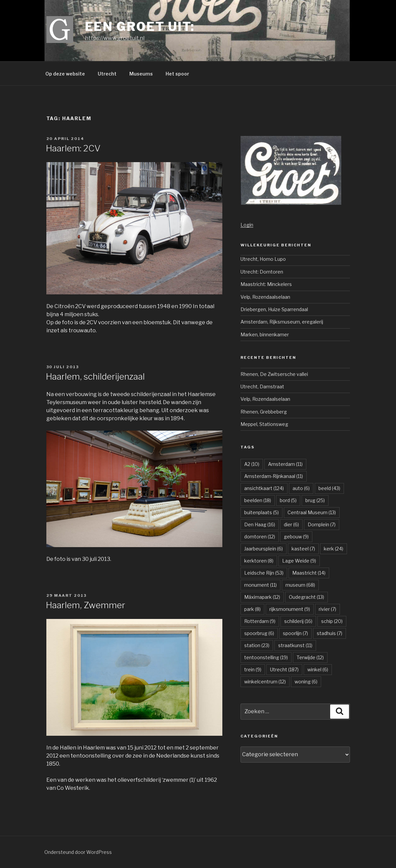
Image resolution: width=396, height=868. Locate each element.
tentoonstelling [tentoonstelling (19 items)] (266, 657)
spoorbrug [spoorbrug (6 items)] (259, 633)
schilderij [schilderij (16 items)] (298, 621)
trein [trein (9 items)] (253, 669)
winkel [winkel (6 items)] (318, 669)
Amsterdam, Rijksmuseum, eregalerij (282, 322)
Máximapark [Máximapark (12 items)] (262, 597)
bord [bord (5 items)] (288, 500)
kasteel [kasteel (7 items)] (303, 549)
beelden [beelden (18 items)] (258, 500)
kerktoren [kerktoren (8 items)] (259, 561)
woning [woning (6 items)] (306, 682)
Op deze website (65, 74)
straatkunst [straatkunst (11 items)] (295, 645)
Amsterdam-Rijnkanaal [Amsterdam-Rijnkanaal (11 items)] (274, 476)
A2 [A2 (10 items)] (252, 464)
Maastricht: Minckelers (266, 284)
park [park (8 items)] (252, 609)
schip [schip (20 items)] (332, 621)
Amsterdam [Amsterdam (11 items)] (285, 464)
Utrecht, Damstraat (262, 387)
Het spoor (177, 74)
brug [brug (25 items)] (315, 500)
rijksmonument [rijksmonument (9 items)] (290, 609)
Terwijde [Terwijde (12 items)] (310, 657)
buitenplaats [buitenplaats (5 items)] (261, 512)
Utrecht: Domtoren (262, 272)
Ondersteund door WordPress (78, 852)
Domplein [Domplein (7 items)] (322, 524)
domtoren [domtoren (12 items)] (260, 537)
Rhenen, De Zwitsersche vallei (274, 374)
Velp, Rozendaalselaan (265, 297)
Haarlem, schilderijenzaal (95, 376)
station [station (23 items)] (257, 645)
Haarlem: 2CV (73, 148)
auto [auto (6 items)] (301, 488)
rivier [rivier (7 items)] (327, 609)
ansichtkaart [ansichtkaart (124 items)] (264, 488)
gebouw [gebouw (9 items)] (296, 537)
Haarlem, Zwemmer (85, 605)
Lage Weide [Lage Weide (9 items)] (299, 561)
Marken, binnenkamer (265, 334)
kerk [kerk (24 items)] (334, 549)
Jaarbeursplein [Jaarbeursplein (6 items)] (263, 549)
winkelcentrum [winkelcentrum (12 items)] (265, 682)
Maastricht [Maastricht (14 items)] (309, 573)
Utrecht (107, 74)
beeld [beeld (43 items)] (329, 488)
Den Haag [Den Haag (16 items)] (260, 524)
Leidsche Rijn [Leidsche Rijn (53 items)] (264, 573)
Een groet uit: (140, 27)
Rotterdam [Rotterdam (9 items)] (260, 621)
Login (247, 225)
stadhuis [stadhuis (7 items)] (329, 633)
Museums (141, 74)
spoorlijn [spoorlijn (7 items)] (295, 633)
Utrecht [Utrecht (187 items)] (284, 669)
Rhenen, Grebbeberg (264, 412)
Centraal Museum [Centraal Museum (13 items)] (312, 512)
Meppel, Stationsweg (264, 424)
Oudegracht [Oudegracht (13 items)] (306, 597)
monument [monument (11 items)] (260, 585)
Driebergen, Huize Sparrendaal (274, 309)
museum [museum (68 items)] (300, 585)
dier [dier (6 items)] (291, 524)
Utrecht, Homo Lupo (263, 259)
